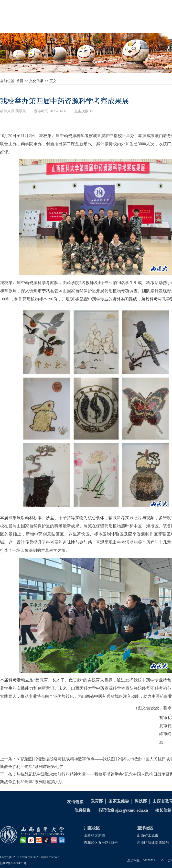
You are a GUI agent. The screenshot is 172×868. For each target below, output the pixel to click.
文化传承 (36, 81)
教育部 (97, 801)
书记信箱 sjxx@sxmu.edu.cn (123, 810)
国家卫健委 (119, 801)
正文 (53, 81)
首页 (20, 81)
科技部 (141, 801)
